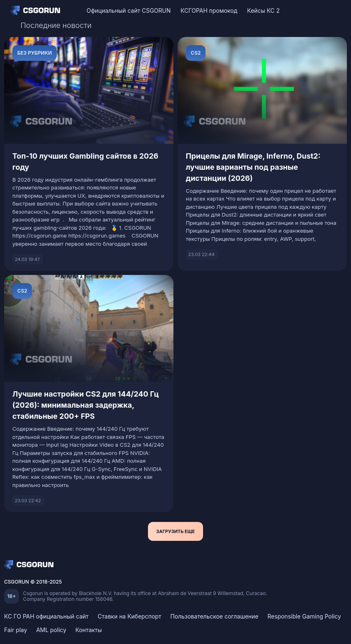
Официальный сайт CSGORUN (128, 10)
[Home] (37, 10)
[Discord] (320, 10)
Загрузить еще (175, 531)
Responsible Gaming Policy (304, 616)
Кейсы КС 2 (263, 10)
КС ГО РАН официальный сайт (46, 616)
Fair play (16, 630)
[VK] (306, 10)
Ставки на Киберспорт (130, 616)
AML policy (51, 630)
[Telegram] (335, 10)
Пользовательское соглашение (214, 616)
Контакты (88, 630)
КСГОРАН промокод (209, 10)
